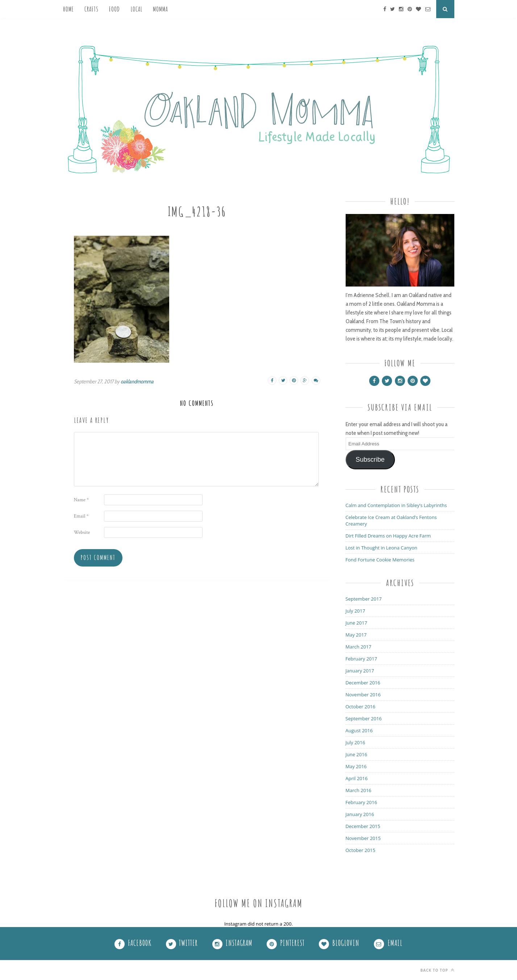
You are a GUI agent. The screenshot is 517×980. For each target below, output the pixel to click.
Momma (160, 9)
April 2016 (357, 778)
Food (114, 9)
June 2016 (357, 754)
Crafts (91, 9)
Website (82, 532)
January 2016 (360, 814)
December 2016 (363, 683)
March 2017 (359, 647)
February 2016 (361, 802)
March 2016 (359, 790)
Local (137, 9)
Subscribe (370, 460)
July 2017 (355, 611)
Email (81, 516)
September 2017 (364, 599)
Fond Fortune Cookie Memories (380, 560)
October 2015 (360, 850)
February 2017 (361, 659)
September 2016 (364, 718)
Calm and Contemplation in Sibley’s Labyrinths (396, 505)
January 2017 (360, 671)
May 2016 (356, 766)
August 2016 (359, 730)
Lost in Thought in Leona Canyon (382, 548)
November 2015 (363, 838)
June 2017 (357, 623)
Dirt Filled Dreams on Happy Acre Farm (388, 536)
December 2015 (363, 826)
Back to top (437, 970)
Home (68, 9)
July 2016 (355, 742)
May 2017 (356, 635)
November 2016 (363, 695)
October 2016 (360, 707)
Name (82, 500)
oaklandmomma (137, 382)
